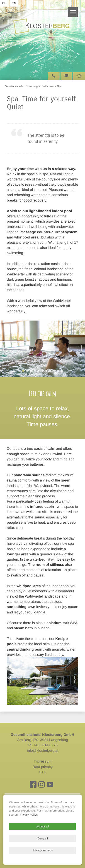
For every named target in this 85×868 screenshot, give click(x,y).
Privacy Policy (28, 815)
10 (58, 371)
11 (62, 371)
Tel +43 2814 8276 (43, 745)
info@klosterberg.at (43, 750)
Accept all (43, 826)
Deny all (43, 838)
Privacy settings (42, 850)
